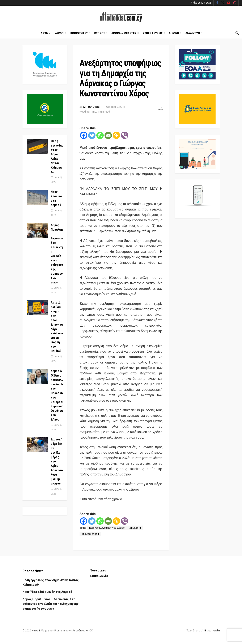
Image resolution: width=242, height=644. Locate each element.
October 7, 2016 (116, 107)
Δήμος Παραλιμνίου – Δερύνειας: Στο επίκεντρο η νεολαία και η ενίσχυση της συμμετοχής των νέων (50, 604)
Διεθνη (174, 33)
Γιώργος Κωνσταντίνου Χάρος (107, 528)
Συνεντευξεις (153, 33)
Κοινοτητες (79, 33)
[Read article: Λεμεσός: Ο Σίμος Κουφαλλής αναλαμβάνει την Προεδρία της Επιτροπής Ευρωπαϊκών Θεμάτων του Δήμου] (37, 377)
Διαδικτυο (193, 33)
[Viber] (125, 135)
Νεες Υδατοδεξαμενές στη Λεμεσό (47, 592)
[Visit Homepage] (121, 17)
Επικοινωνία (99, 576)
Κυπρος (100, 33)
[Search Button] (237, 33)
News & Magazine (42, 631)
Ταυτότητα (98, 570)
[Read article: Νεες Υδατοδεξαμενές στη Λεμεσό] (37, 197)
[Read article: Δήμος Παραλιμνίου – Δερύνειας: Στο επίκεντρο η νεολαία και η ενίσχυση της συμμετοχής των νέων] (37, 231)
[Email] (108, 135)
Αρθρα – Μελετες (124, 33)
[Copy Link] (116, 135)
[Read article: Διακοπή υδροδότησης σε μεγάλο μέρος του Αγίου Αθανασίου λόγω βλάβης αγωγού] (37, 445)
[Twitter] (92, 135)
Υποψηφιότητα (90, 534)
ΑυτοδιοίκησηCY (82, 631)
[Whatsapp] (100, 135)
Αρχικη (45, 33)
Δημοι (60, 33)
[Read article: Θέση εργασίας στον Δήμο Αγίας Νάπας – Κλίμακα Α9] (37, 147)
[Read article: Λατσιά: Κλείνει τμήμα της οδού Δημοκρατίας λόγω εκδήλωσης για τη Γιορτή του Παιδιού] (37, 308)
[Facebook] (84, 135)
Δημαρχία (135, 528)
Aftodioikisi (92, 107)
